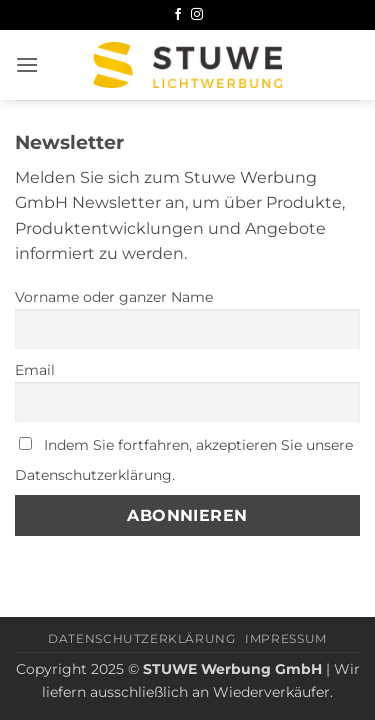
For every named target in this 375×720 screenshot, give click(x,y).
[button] (27, 64)
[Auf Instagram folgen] (197, 15)
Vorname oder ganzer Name (114, 297)
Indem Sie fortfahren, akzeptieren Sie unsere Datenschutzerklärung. (184, 460)
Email (35, 370)
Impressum (286, 638)
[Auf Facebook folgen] (178, 15)
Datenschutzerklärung (141, 638)
